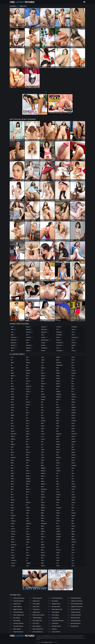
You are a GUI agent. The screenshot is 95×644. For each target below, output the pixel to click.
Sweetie (74, 465)
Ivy (27, 505)
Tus (73, 505)
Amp (13, 392)
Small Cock (60, 343)
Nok (58, 431)
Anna (13, 405)
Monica (44, 555)
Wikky (73, 534)
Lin (42, 447)
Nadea (43, 566)
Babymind (14, 434)
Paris (58, 518)
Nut (58, 465)
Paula (58, 529)
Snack (74, 418)
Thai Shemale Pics (18, 626)
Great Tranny (36, 607)
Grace (28, 471)
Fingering (29, 345)
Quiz (74, 378)
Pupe (73, 376)
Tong (73, 494)
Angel (13, 397)
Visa (73, 518)
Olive (58, 484)
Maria (43, 481)
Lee (43, 436)
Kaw (43, 392)
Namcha (59, 363)
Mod (43, 542)
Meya (43, 505)
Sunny (74, 458)
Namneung (60, 365)
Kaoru (43, 373)
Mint (43, 534)
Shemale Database (18, 612)
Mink (43, 529)
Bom (13, 494)
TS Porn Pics (36, 623)
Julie (43, 357)
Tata (74, 481)
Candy (13, 524)
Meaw (43, 492)
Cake (13, 518)
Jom (28, 553)
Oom (58, 492)
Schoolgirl (60, 335)
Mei (43, 500)
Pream (74, 370)
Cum (28, 335)
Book (13, 502)
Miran (43, 537)
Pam (58, 502)
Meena (43, 497)
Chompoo (14, 545)
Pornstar (59, 327)
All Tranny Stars (56, 607)
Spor (73, 447)
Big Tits (14, 348)
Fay (27, 418)
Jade (28, 513)
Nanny (59, 381)
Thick (74, 335)
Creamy (14, 563)
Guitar (28, 476)
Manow (44, 473)
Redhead (60, 332)
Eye (28, 407)
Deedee (29, 370)
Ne (58, 402)
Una (73, 510)
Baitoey (13, 439)
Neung (59, 410)
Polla (58, 560)
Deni (28, 378)
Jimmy (28, 547)
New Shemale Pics (76, 623)
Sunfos (74, 455)
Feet (28, 343)
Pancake (59, 508)
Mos (43, 560)
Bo (12, 492)
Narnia (59, 386)
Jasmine (29, 524)
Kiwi (43, 413)
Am (12, 381)
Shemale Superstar (18, 601)
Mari (43, 479)
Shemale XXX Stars (76, 598)
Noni (58, 439)
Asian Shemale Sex (18, 632)
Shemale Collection (18, 623)
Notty (58, 452)
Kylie (43, 423)
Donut (28, 389)
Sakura (74, 394)
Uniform (74, 343)
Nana (58, 370)
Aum (13, 429)
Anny (13, 410)
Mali (43, 465)
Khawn (43, 399)
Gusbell (28, 479)
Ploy (58, 555)
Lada (43, 429)
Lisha (43, 458)
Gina (28, 455)
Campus (14, 521)
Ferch (28, 421)
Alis (12, 370)
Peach (59, 531)
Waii (73, 521)
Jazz (28, 526)
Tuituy (74, 502)
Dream (29, 392)
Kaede (43, 368)
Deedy (28, 373)
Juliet (43, 360)
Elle (27, 397)
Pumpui (74, 373)
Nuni (58, 460)
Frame (29, 434)
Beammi (14, 458)
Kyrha (43, 426)
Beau (13, 460)
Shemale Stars (75, 626)
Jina (28, 550)
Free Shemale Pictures (77, 604)
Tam (73, 473)
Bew (13, 487)
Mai (43, 463)
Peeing (44, 351)
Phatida (59, 537)
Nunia (58, 463)
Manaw (44, 471)
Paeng (59, 494)
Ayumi (13, 431)
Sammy (74, 397)
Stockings (75, 327)
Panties (44, 345)
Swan (74, 463)
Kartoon (44, 384)
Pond (59, 566)
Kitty (43, 410)
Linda (43, 450)
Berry (13, 484)
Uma (73, 508)
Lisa (43, 455)
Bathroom (14, 340)
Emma (29, 402)
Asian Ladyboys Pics (19, 615)
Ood (58, 489)
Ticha (74, 489)
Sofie (73, 431)
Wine (74, 537)
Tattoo (74, 329)
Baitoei (13, 436)
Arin (13, 418)
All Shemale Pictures (19, 598)
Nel (58, 405)
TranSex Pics (55, 623)
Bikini (13, 351)
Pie (58, 545)
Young (74, 351)
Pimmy (59, 550)
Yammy (74, 542)
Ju (27, 560)
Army (13, 426)
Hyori (28, 492)
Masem (44, 484)
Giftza (28, 447)
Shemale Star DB (56, 626)
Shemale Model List (38, 632)
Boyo (13, 510)
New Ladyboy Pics (37, 621)
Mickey (44, 508)
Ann (12, 402)
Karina (44, 376)
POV (58, 329)
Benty (13, 479)
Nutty (59, 468)
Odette (59, 471)
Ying (73, 547)
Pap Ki (58, 513)
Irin (27, 500)
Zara (73, 566)
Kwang (43, 421)
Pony (73, 357)
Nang (58, 376)
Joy (27, 558)
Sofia (73, 429)
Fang (28, 413)
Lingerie (44, 337)
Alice (13, 368)
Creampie (30, 332)
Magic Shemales (18, 609)
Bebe (13, 463)
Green (28, 473)
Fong (28, 431)
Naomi (59, 384)
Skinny (59, 340)
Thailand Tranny (56, 604)
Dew (28, 384)
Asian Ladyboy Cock (57, 609)
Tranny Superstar (37, 598)
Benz (13, 481)
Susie (73, 460)
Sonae (74, 436)
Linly (43, 452)
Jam (28, 516)
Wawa (74, 526)
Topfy (74, 500)
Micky (43, 510)
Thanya (74, 487)
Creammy (14, 560)
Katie (43, 389)
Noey (58, 426)
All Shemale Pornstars (38, 615)
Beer (13, 468)
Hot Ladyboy (55, 601)
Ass (13, 332)
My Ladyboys (17, 618)
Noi (58, 429)
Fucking (29, 348)
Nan (58, 368)
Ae (12, 360)
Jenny (28, 534)
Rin (73, 381)
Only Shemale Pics (76, 621)
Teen (74, 332)
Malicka (44, 468)
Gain (28, 436)
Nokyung (59, 434)
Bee (13, 465)
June (43, 363)
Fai (27, 410)
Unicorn (74, 513)
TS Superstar (36, 609)
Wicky (74, 531)
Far (27, 415)
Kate (43, 386)
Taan (73, 468)
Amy (13, 394)
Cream (13, 558)
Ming (43, 526)
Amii (13, 386)
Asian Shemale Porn (38, 629)
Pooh (73, 360)
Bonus (13, 500)
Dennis (28, 381)
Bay (12, 455)
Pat (58, 524)
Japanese (45, 332)
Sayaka (74, 407)
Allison (13, 376)
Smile (74, 415)
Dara (28, 360)
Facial (29, 340)
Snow (73, 423)
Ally (12, 378)
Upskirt (74, 345)
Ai (12, 365)
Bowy (13, 508)
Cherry (13, 542)
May (43, 487)
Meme (43, 502)
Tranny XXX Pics (56, 632)
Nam (58, 360)
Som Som (75, 434)
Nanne (59, 378)
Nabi (43, 563)
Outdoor (44, 343)
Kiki (42, 402)
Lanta (43, 434)
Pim (58, 547)
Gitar (28, 458)
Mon (43, 550)
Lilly (43, 442)
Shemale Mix (17, 621)
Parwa (59, 521)
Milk (43, 513)
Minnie (43, 531)
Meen (43, 494)
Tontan (74, 497)
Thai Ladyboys (56, 612)
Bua (12, 513)
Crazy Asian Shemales (58, 621)
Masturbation (46, 340)
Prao (73, 368)
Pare (58, 516)
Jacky (28, 510)
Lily (43, 444)
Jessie (28, 539)
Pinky (59, 553)
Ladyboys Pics (17, 604)
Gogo (28, 465)
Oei (58, 473)
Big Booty (14, 343)
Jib (27, 545)
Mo (42, 539)
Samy (74, 399)
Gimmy (28, 452)
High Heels (45, 329)
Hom (28, 487)
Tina (73, 492)
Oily (58, 481)
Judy (28, 566)
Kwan (43, 418)
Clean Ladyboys (17, 607)
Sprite (74, 450)
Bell (13, 471)
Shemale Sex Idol (75, 618)
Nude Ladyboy (17, 629)
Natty (59, 399)
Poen (58, 558)
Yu (73, 555)
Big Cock (14, 345)
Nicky (58, 413)
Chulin (13, 547)
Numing (59, 458)
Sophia (74, 442)
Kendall (44, 397)
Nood (58, 442)
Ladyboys (54, 629)
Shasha (74, 413)
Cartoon (14, 531)
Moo (43, 558)
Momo (43, 547)
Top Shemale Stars (76, 615)
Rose (74, 389)
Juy (43, 365)
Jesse (28, 537)
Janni (28, 521)
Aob (12, 413)
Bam (13, 447)
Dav (27, 365)
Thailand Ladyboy (37, 618)
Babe (13, 335)
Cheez (13, 539)
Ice (28, 494)
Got (28, 468)
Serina (74, 410)
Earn (28, 394)
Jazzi (28, 529)
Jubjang (29, 563)
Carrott (13, 529)
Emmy (29, 405)
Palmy (58, 500)
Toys (74, 340)
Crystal (13, 566)
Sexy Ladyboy (55, 615)
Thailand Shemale (76, 612)
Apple (13, 415)
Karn (43, 381)
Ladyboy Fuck (36, 601)
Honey (28, 489)
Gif (27, 442)
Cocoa (13, 555)
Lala (43, 431)
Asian (14, 329)
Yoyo (74, 553)
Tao (73, 479)
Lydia (43, 460)
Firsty (28, 429)
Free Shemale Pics (76, 609)
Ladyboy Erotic (36, 612)
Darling (28, 363)
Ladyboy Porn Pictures (77, 601)
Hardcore (44, 327)
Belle (13, 476)
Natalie (59, 392)
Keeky (43, 394)
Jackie (28, 508)
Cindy (13, 550)
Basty (13, 452)
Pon (58, 563)
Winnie (74, 539)
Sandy (74, 402)
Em (27, 399)
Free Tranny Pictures (57, 598)
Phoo (58, 542)
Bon (13, 497)
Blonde (29, 327)
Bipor (13, 489)
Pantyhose (45, 348)
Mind (43, 521)
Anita (13, 399)
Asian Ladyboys (37, 626)
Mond (43, 553)
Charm (13, 537)
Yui (73, 558)
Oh (58, 476)
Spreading (60, 351)
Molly (43, 545)
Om (58, 487)
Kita (43, 407)
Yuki (73, 560)
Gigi (27, 450)
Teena (74, 484)
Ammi (13, 389)
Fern (28, 423)
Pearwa (59, 534)
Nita (58, 423)
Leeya (44, 439)
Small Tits (60, 345)
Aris (12, 421)
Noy (58, 455)
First (28, 426)
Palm (58, 497)
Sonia (73, 439)
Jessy (28, 542)
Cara (13, 526)
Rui (73, 392)
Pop (73, 363)
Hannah (29, 481)
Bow (13, 505)
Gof (27, 463)
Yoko (74, 550)
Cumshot (30, 337)
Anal (13, 327)
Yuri (73, 563)
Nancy (59, 373)
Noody (58, 444)
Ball (12, 442)
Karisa (43, 378)
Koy (43, 415)
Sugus (74, 452)
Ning (58, 421)
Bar (12, 450)
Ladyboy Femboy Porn (77, 607)
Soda (74, 426)
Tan (73, 476)
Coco (13, 553)
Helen (28, 484)
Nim (58, 418)
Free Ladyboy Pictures (47, 642)
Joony (28, 555)
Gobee (28, 460)
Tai (73, 471)
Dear (28, 368)
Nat (58, 389)
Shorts (59, 337)
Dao (28, 357)
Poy (73, 365)
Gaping (29, 351)
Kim (43, 405)
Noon (59, 450)
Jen (27, 531)
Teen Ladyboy (36, 604)
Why (73, 529)
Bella (13, 473)
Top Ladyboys (55, 618)
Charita (13, 534)
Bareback (15, 337)
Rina (73, 384)
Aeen (13, 363)
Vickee (74, 516)
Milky (43, 516)
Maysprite (44, 489)
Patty (59, 526)
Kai (43, 370)
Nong (58, 436)
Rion (73, 386)
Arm (13, 423)
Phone (59, 539)
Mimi (43, 518)
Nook (58, 447)
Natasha (59, 394)
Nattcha (59, 397)
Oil (58, 479)
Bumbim (14, 516)
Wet (73, 348)
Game (28, 439)
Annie (13, 407)
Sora (73, 444)
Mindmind (44, 524)
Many (43, 476)
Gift (28, 444)
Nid (58, 415)
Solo (59, 348)
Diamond (29, 386)
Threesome (75, 337)
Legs (43, 335)
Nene (58, 407)
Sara (74, 405)
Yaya (73, 545)
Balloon (13, 444)
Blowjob (29, 329)
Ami (12, 384)
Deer (28, 376)
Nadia (59, 357)
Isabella (28, 502)
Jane (28, 518)
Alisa (13, 373)
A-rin (13, 357)
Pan (58, 505)
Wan (73, 524)
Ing (27, 497)
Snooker (74, 421)
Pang (58, 510)
